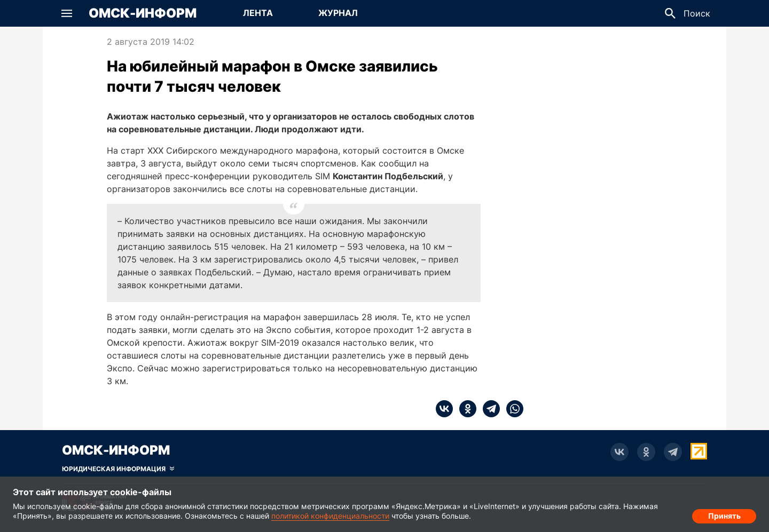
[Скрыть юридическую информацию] (118, 469)
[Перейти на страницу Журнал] (338, 13)
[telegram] (488, 409)
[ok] (465, 409)
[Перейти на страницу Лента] (258, 13)
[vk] (444, 409)
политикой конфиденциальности (330, 516)
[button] (67, 13)
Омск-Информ (143, 13)
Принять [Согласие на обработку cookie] (724, 514)
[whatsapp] (512, 409)
